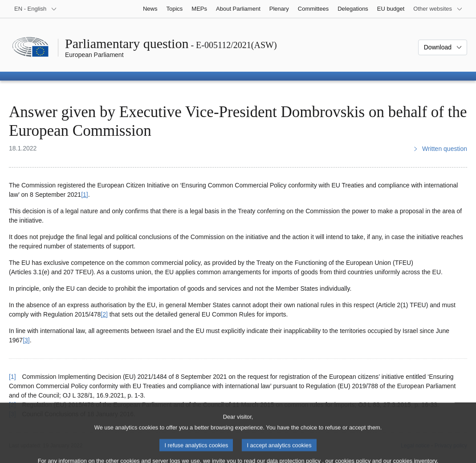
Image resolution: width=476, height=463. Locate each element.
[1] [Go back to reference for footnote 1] (12, 377)
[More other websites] (438, 9)
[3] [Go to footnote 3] (26, 340)
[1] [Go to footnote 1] (85, 195)
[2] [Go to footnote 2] (104, 314)
